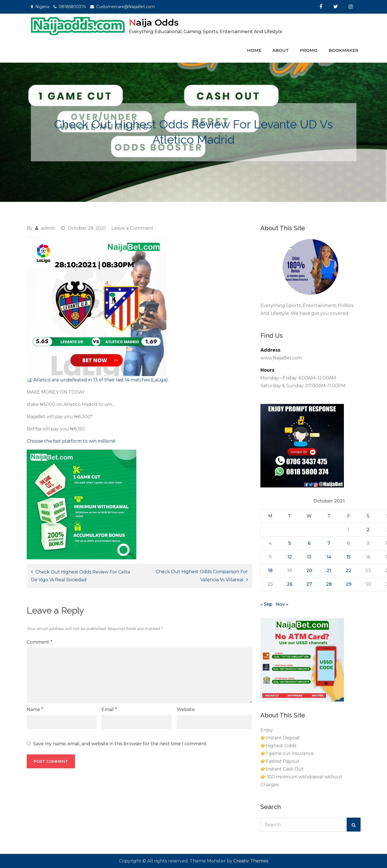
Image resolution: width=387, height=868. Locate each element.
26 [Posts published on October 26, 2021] (290, 584)
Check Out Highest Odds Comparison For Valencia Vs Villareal (202, 576)
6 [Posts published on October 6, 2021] (309, 543)
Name (35, 709)
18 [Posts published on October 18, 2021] (270, 571)
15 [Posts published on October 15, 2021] (348, 557)
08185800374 (72, 7)
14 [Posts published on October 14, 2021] (329, 557)
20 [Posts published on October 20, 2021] (309, 571)
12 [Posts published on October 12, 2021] (290, 557)
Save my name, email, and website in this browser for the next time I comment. (120, 744)
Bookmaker (343, 50)
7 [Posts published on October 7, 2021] (329, 543)
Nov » (282, 604)
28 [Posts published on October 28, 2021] (329, 584)
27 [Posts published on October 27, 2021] (309, 584)
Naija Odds (154, 22)
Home (254, 50)
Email (109, 709)
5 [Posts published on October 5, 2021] (289, 543)
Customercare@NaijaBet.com (125, 7)
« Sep (266, 604)
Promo (309, 50)
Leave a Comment (132, 228)
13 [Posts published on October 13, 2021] (309, 557)
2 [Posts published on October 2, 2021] (368, 530)
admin (48, 228)
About (281, 50)
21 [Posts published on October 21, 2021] (329, 571)
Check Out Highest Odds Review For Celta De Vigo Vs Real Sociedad (80, 576)
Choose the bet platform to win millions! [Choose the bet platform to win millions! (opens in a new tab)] (71, 441)
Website (186, 709)
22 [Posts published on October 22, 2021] (349, 571)
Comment (40, 642)
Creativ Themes (251, 861)
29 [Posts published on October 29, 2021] (349, 584)
